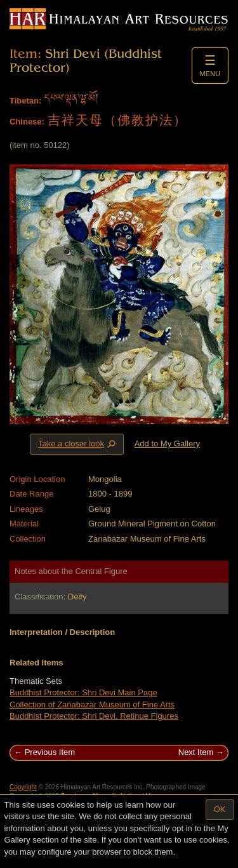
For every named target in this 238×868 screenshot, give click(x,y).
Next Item (196, 752)
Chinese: (27, 122)
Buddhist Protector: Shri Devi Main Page (83, 692)
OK (220, 809)
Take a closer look (78, 444)
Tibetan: (25, 101)
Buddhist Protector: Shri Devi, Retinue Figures (94, 716)
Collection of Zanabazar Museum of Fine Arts (92, 704)
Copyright (23, 787)
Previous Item (50, 752)
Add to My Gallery (167, 444)
